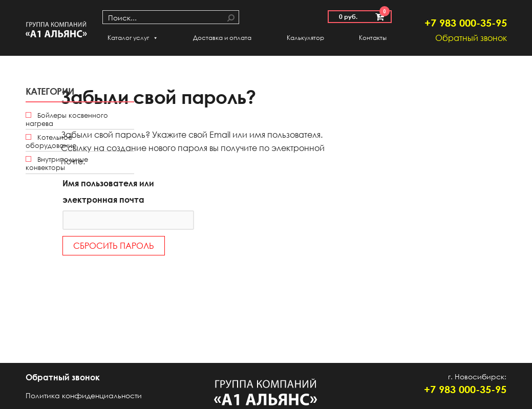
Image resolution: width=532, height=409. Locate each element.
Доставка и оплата (222, 38)
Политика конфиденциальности (84, 395)
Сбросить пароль (114, 246)
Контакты (373, 38)
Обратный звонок (471, 38)
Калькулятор (305, 38)
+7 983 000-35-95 (466, 23)
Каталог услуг (133, 38)
